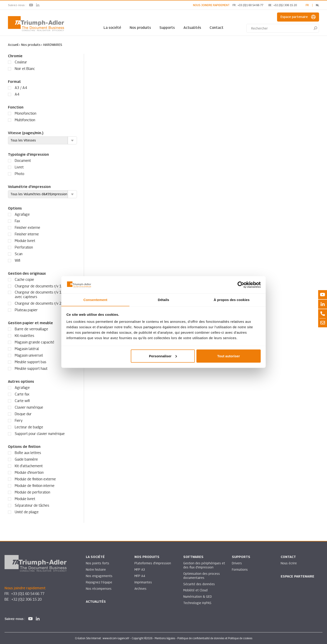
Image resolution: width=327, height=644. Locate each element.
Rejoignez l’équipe (99, 582)
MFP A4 (140, 576)
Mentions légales (165, 638)
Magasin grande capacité (35, 342)
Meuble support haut (31, 368)
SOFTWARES (193, 557)
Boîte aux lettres (28, 453)
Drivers (237, 563)
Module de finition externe (35, 479)
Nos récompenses (99, 588)
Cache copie (24, 279)
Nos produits (140, 28)
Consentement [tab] (95, 300)
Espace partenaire (298, 17)
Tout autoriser (229, 356)
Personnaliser (163, 356)
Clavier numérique (29, 407)
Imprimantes (143, 582)
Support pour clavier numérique (40, 433)
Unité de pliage (27, 512)
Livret (19, 167)
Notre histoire (96, 569)
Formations (240, 569)
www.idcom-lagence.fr (116, 638)
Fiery (19, 420)
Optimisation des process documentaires (202, 576)
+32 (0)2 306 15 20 (285, 5)
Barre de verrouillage (31, 329)
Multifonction (25, 120)
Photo (20, 174)
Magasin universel (29, 355)
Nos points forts (98, 563)
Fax (17, 221)
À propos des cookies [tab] (232, 300)
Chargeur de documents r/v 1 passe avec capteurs (43, 294)
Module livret (25, 241)
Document (23, 160)
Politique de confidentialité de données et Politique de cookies (215, 638)
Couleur (21, 62)
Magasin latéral (27, 349)
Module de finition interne (35, 485)
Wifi (17, 260)
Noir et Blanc (25, 68)
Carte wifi (22, 401)
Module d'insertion (29, 472)
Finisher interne (27, 234)
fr (307, 5)
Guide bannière (26, 459)
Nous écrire (289, 563)
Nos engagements (99, 576)
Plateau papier (26, 310)
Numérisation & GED (198, 597)
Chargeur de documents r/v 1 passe (43, 286)
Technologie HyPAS (197, 603)
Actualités (192, 28)
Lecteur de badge (29, 427)
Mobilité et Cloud (196, 590)
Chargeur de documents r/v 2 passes (44, 303)
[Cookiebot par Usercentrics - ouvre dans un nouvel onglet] (241, 285)
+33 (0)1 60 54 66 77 (250, 5)
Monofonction (26, 113)
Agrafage (22, 214)
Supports (167, 28)
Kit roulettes (25, 335)
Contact (217, 28)
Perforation (24, 247)
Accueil (13, 45)
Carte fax (22, 394)
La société (112, 28)
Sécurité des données (199, 584)
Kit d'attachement (29, 466)
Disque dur (23, 414)
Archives (140, 588)
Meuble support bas (31, 362)
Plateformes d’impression (153, 563)
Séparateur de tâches (32, 505)
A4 (17, 94)
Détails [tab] (163, 300)
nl (317, 5)
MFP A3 (140, 569)
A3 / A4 (21, 88)
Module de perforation (32, 492)
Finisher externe (27, 227)
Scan (19, 254)
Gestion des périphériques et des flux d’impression (202, 565)
